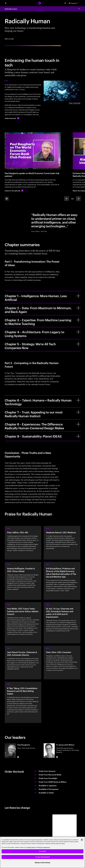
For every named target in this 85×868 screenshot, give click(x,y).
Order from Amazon (47, 771)
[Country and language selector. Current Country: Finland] (74, 3)
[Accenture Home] (40, 3)
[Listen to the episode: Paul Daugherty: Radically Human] (14, 191)
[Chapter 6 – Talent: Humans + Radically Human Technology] (78, 400)
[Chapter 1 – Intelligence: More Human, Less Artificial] (78, 296)
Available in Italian (46, 793)
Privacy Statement (44, 847)
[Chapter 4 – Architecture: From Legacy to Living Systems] (78, 332)
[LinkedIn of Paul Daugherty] (18, 757)
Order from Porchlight (48, 778)
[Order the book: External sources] (12, 118)
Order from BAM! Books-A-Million (53, 782)
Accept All (42, 851)
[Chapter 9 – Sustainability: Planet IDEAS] (78, 436)
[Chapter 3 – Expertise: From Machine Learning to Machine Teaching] (78, 320)
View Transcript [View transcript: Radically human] (75, 103)
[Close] (82, 840)
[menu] (6, 3)
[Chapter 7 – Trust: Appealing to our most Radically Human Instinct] (78, 412)
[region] (42, 852)
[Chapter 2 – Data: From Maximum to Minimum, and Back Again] (78, 308)
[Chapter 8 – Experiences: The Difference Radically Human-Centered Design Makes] (78, 424)
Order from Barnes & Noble (50, 775)
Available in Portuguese (49, 789)
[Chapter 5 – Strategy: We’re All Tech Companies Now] (78, 344)
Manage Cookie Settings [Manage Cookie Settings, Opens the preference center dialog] (43, 862)
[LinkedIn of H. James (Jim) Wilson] (57, 757)
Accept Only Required (43, 857)
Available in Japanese (48, 785)
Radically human (11, 9)
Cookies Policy (31, 847)
